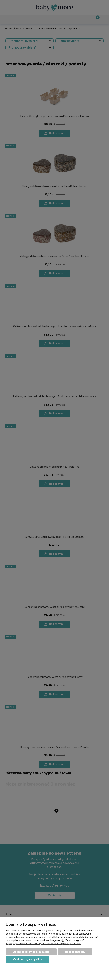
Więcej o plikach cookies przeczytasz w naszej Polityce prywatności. (43, 943)
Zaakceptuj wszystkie (28, 959)
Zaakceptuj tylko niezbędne (31, 952)
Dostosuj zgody (75, 952)
